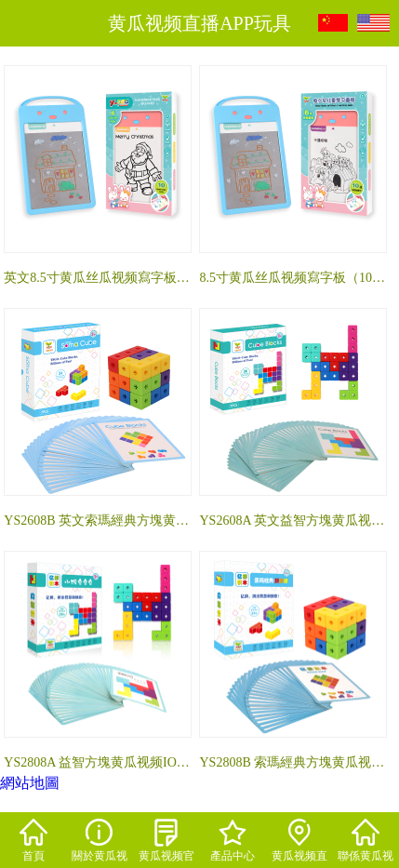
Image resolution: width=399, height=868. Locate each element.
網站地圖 (30, 783)
